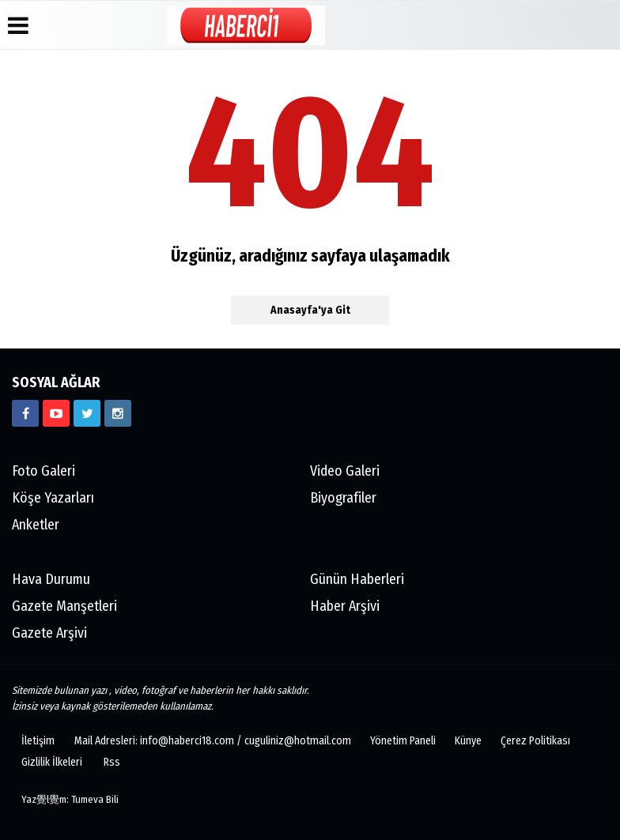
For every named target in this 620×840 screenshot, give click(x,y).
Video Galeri (345, 471)
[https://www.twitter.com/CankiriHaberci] (87, 413)
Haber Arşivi (345, 606)
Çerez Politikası (535, 741)
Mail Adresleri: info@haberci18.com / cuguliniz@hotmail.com (213, 741)
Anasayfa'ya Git (310, 310)
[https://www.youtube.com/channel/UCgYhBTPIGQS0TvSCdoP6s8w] (56, 413)
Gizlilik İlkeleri (52, 762)
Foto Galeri (43, 471)
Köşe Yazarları (53, 498)
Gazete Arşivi (49, 633)
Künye (468, 741)
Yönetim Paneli (403, 741)
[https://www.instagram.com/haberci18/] (118, 413)
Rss (112, 762)
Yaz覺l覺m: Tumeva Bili (70, 799)
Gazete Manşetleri (64, 606)
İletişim (38, 741)
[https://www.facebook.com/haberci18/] (25, 413)
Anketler (36, 525)
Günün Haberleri (357, 579)
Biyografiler (343, 498)
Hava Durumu (51, 579)
